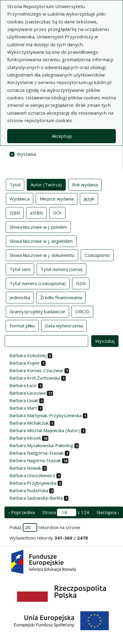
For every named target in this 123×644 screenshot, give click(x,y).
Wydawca (19, 198)
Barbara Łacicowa (27, 393)
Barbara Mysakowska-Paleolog (41, 445)
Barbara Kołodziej (28, 355)
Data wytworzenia (64, 325)
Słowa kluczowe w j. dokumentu (42, 255)
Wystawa (26, 154)
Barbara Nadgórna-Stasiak (36, 453)
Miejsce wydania (57, 198)
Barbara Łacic (23, 385)
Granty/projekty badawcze (37, 311)
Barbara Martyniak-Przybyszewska (45, 415)
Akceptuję (62, 136)
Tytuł (15, 184)
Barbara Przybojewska (33, 483)
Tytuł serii (20, 269)
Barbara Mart (23, 408)
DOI (57, 212)
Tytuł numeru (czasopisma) (38, 283)
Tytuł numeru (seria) (61, 269)
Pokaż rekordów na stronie (45, 527)
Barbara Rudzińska (29, 490)
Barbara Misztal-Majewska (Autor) (45, 430)
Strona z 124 (66, 512)
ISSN (81, 283)
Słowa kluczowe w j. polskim (38, 227)
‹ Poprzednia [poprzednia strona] (22, 512)
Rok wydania (85, 184)
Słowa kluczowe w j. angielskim (41, 241)
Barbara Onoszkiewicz (32, 475)
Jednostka (20, 297)
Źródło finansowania (61, 297)
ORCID (82, 311)
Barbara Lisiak (24, 400)
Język (89, 198)
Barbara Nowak (25, 468)
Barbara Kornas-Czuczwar (36, 370)
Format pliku (22, 325)
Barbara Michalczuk (29, 423)
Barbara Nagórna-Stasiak (35, 460)
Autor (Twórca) (46, 184)
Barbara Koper (25, 363)
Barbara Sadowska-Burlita (36, 498)
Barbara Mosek (25, 438)
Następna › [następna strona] (108, 512)
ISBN (15, 212)
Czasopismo (97, 255)
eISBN (36, 212)
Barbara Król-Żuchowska (35, 378)
